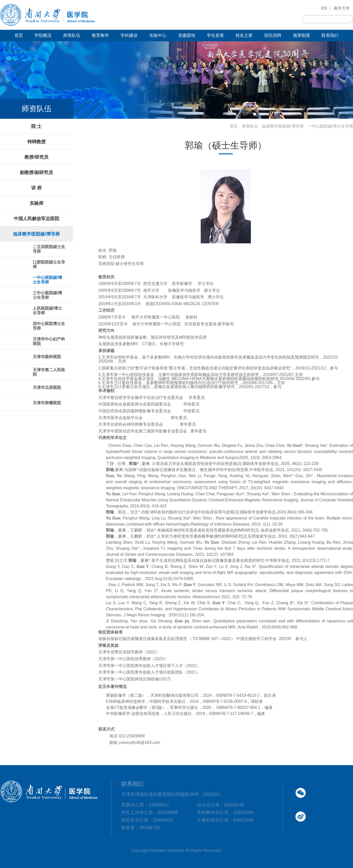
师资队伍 (250, 126)
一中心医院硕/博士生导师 (330, 126)
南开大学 (342, 8)
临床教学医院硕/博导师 (283, 126)
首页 (234, 126)
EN (324, 8)
